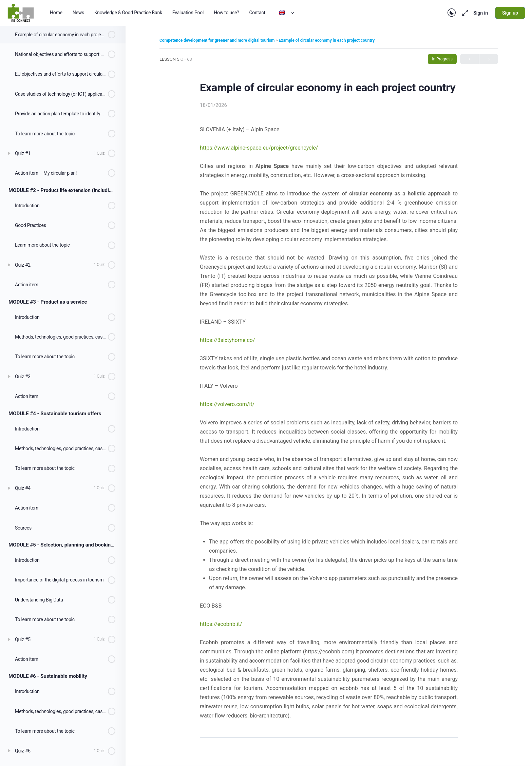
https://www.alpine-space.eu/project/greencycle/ (259, 148)
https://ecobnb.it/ (221, 624)
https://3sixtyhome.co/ (227, 340)
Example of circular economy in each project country (327, 40)
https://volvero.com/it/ (227, 404)
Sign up (510, 13)
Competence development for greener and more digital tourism (217, 40)
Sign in (481, 13)
